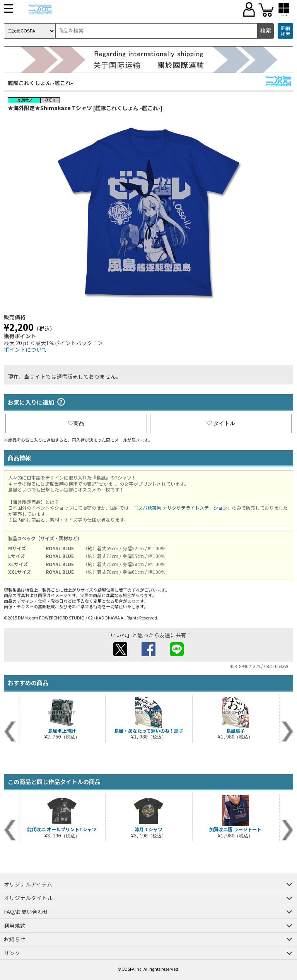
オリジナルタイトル (28, 898)
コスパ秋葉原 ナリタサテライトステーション (180, 508)
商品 (76, 423)
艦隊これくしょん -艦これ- (40, 83)
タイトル (221, 423)
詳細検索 (285, 31)
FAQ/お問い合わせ (26, 912)
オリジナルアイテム (28, 884)
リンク (12, 953)
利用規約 (15, 926)
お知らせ (15, 939)
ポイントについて (26, 349)
